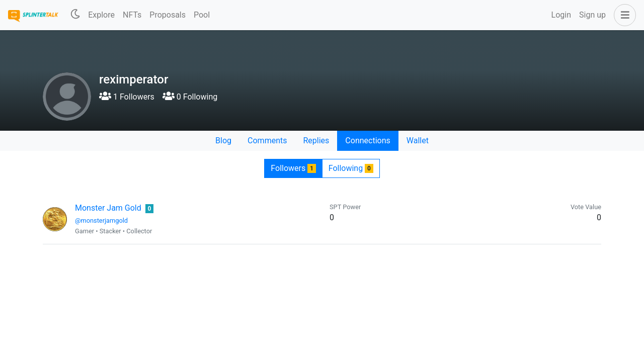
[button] (623, 15)
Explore (101, 15)
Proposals (168, 15)
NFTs (132, 15)
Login (561, 15)
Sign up (592, 15)
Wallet (418, 141)
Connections (368, 141)
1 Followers (127, 97)
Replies (316, 141)
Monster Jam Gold (108, 208)
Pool (202, 15)
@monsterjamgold (101, 220)
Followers (293, 168)
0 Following (190, 97)
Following (351, 168)
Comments (267, 141)
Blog (223, 141)
